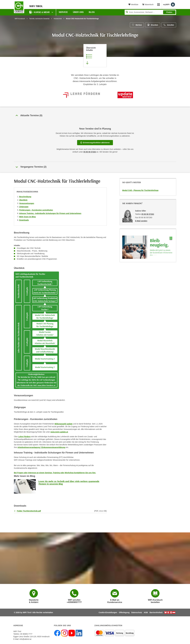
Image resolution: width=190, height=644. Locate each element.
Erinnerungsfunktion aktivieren (95, 143)
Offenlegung (124, 612)
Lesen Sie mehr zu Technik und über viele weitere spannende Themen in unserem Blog (69, 483)
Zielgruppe (24, 207)
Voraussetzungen (27, 203)
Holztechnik (58, 19)
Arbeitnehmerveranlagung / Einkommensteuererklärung (41, 447)
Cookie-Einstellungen (108, 612)
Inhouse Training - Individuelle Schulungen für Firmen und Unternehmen (50, 213)
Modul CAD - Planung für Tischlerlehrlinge (140, 190)
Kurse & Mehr (40, 12)
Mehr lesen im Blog (27, 217)
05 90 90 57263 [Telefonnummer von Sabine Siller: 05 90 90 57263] (148, 214)
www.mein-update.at (59, 432)
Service (63, 12)
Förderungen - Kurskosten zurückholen (36, 210)
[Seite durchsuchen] (150, 12)
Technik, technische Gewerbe (39, 19)
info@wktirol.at (25, 639)
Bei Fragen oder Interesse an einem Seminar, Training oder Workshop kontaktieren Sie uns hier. (55, 473)
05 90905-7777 (26, 634)
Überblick (23, 200)
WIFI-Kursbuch (20, 19)
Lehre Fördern (24, 437)
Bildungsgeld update (64, 424)
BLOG (92, 12)
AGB (146, 612)
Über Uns (78, 12)
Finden (169, 12)
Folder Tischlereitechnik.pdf (29, 511)
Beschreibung (25, 197)
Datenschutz (137, 612)
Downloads (24, 220)
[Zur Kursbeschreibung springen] (95, 56)
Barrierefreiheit (156, 612)
